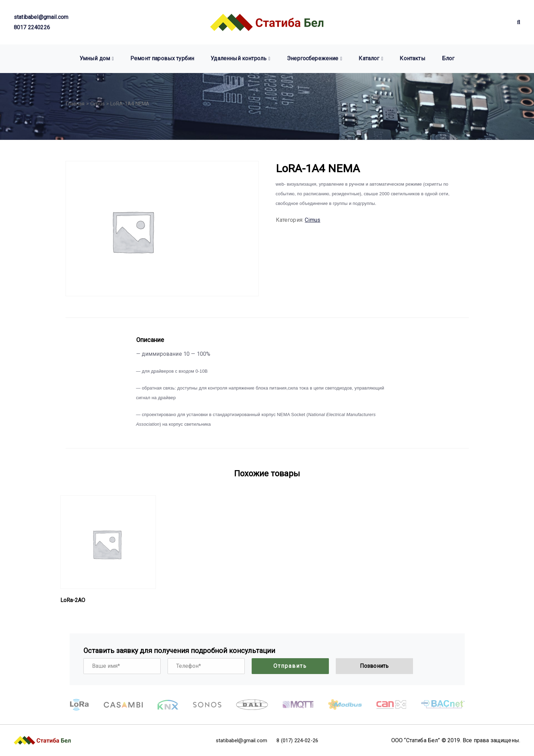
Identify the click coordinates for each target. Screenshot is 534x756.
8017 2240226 (32, 27)
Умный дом (95, 58)
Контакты (412, 58)
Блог (448, 58)
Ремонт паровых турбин (162, 58)
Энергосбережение (313, 58)
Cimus (98, 104)
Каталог (369, 58)
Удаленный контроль (239, 58)
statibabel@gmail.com (41, 17)
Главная (75, 104)
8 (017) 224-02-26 (302, 740)
